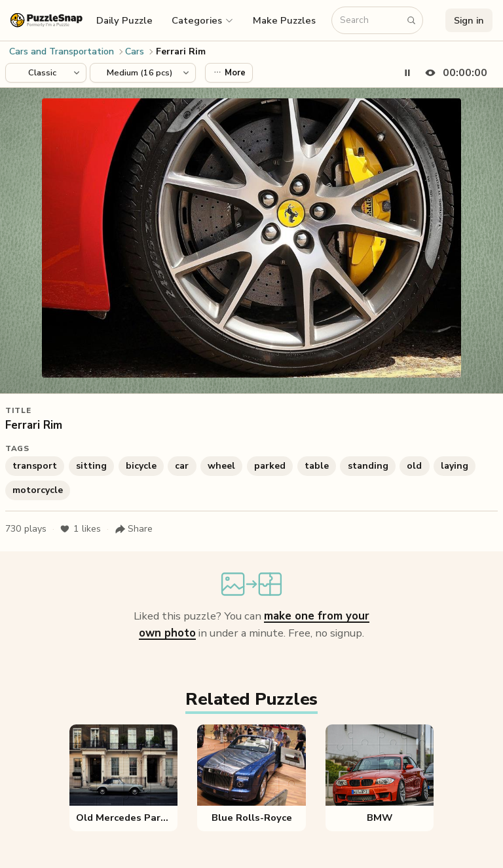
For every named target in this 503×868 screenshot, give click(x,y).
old (414, 466)
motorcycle (38, 490)
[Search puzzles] (371, 21)
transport (35, 466)
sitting (91, 466)
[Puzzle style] (46, 73)
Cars (135, 51)
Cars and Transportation (62, 51)
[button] (203, 20)
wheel (221, 466)
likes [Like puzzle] (80, 529)
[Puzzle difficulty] (143, 73)
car (182, 466)
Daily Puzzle (124, 20)
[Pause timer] (407, 73)
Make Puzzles (284, 20)
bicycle (141, 466)
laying (455, 466)
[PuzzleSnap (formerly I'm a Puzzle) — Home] (47, 20)
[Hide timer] (454, 73)
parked (270, 466)
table (317, 466)
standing (368, 466)
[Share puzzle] (134, 529)
